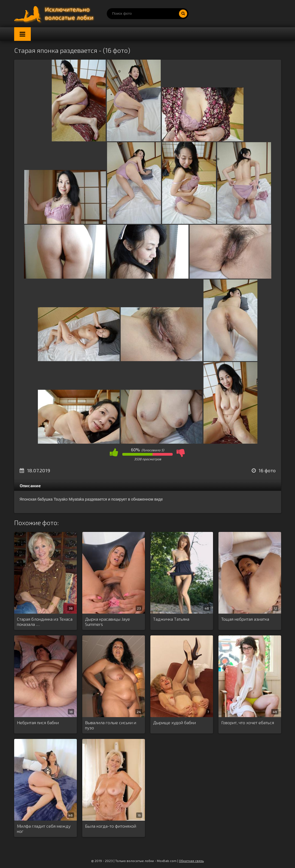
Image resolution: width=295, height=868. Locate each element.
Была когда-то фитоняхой (111, 826)
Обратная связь (191, 861)
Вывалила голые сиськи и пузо (111, 725)
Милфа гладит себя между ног (44, 829)
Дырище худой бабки (174, 722)
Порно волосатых (55, 14)
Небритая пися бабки (38, 722)
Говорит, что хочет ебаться (248, 722)
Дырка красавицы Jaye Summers (107, 622)
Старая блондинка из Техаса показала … (45, 622)
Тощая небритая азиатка (245, 619)
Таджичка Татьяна (171, 619)
